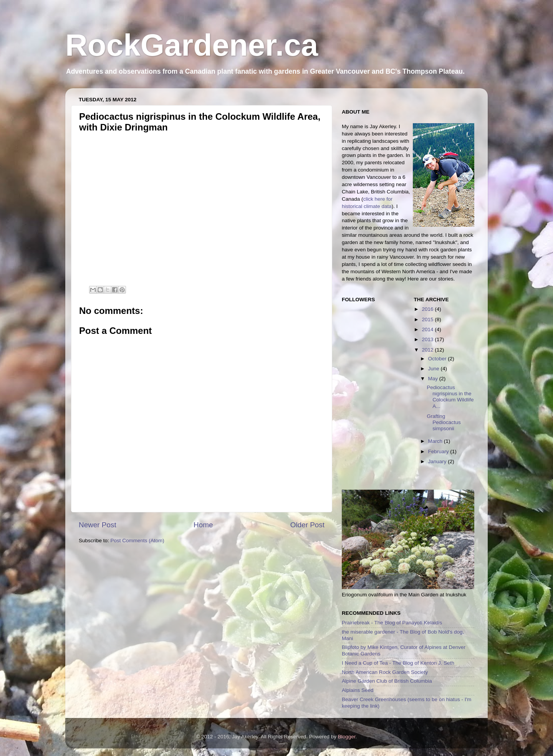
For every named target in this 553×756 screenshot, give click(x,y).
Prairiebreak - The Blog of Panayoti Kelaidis (392, 623)
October (438, 359)
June (435, 369)
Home (203, 525)
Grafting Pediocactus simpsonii (444, 422)
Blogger (347, 737)
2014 (428, 329)
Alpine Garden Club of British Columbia (387, 681)
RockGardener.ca (192, 45)
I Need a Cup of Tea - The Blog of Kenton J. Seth (398, 663)
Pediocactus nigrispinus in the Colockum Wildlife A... (450, 397)
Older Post (307, 525)
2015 (428, 319)
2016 (428, 309)
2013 (428, 339)
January (438, 461)
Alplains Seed (358, 690)
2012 (428, 350)
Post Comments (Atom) (137, 541)
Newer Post (98, 525)
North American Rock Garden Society (385, 672)
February (439, 451)
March (436, 441)
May (434, 379)
